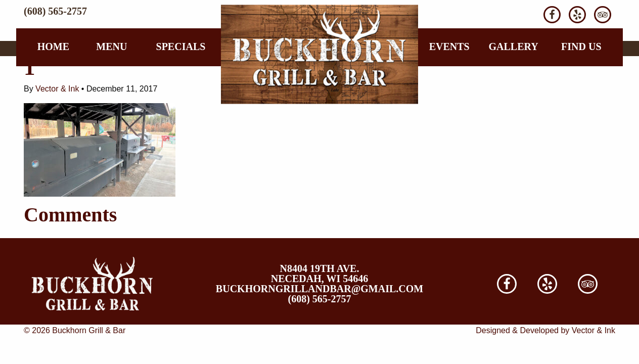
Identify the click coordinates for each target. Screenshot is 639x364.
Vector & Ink (57, 89)
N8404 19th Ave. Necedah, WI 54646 (319, 274)
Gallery (513, 47)
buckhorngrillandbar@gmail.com (319, 289)
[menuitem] (53, 47)
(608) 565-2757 (55, 11)
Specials (181, 47)
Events (449, 47)
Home (53, 47)
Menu (111, 47)
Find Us (581, 47)
